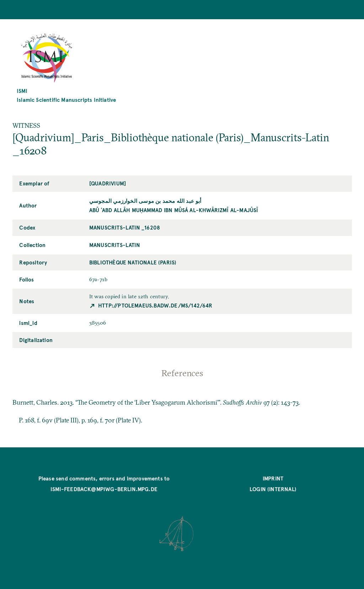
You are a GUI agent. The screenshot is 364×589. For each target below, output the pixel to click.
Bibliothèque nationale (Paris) (133, 262)
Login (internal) (273, 489)
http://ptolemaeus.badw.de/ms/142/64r (155, 305)
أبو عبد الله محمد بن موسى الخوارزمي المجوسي (145, 201)
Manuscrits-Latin (115, 245)
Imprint (273, 478)
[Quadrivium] (108, 183)
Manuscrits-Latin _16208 (125, 227)
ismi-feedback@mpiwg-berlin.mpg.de (104, 489)
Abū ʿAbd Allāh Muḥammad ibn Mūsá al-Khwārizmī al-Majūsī (174, 210)
